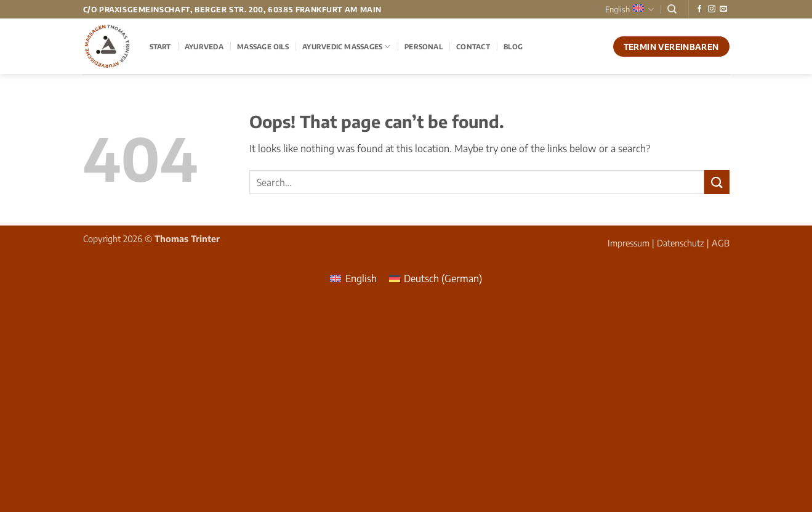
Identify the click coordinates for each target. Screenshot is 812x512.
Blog (513, 46)
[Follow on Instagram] (712, 9)
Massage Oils (263, 46)
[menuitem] (353, 278)
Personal (424, 46)
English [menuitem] (361, 278)
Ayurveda (204, 46)
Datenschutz (681, 243)
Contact (473, 46)
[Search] (672, 9)
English (629, 10)
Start (160, 46)
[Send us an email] (723, 9)
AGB (721, 243)
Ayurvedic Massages (346, 47)
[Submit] (717, 182)
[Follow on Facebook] (699, 9)
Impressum (629, 243)
